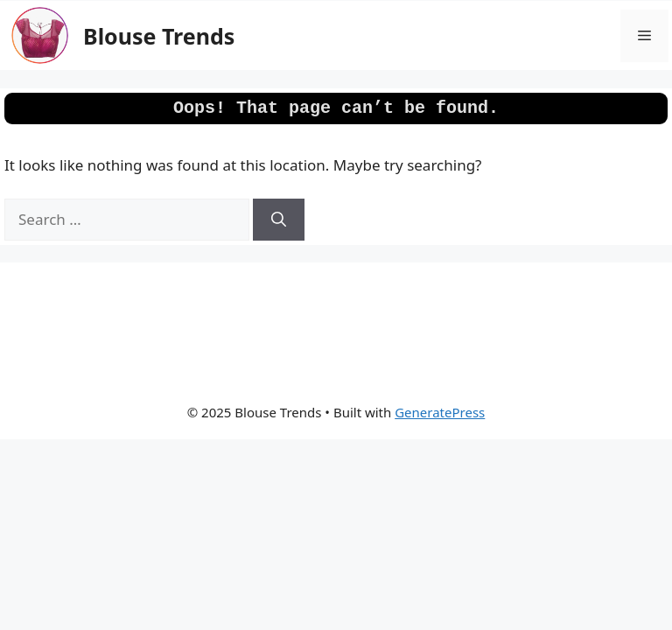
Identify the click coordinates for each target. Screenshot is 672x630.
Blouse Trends (159, 36)
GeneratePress (440, 412)
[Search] (279, 220)
